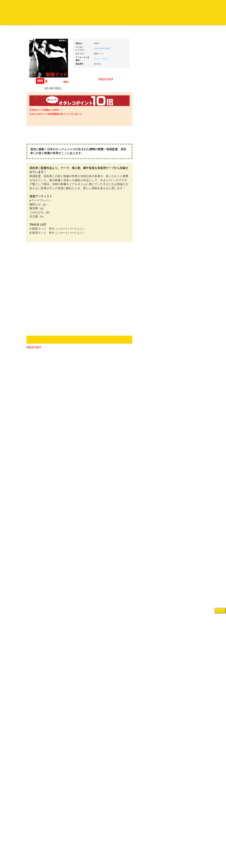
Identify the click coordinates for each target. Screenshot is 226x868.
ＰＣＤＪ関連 (178, 226)
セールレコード (40, 367)
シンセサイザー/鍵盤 (182, 550)
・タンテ (179, 238)
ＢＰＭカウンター (181, 405)
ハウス (35, 307)
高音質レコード (40, 201)
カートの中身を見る (110, 20)
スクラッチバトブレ (42, 145)
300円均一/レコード (42, 374)
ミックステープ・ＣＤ (43, 409)
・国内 (38, 138)
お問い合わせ (74, 20)
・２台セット (181, 245)
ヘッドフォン (178, 322)
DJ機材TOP (24, 20)
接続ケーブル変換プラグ (184, 384)
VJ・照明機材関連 (181, 450)
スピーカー (177, 363)
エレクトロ (38, 300)
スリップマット (179, 315)
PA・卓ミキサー (180, 443)
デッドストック (40, 395)
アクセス (85, 852)
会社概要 (89, 20)
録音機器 (176, 543)
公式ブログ (57, 20)
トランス (37, 321)
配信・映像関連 (179, 457)
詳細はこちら (36, 640)
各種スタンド (178, 398)
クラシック (38, 173)
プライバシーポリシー (142, 852)
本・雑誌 (37, 467)
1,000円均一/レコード (43, 388)
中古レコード (39, 402)
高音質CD (37, 194)
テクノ (35, 314)
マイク (175, 391)
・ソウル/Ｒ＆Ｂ (43, 286)
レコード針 (177, 308)
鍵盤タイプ (180, 519)
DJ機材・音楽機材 (194, 26)
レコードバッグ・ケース (184, 357)
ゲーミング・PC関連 (182, 588)
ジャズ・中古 (39, 166)
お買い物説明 (41, 20)
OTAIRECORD (112, 862)
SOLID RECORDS (136, 53)
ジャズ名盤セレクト (42, 159)
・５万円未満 (181, 261)
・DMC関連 (41, 273)
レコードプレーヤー (182, 422)
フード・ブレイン (135, 64)
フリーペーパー (40, 474)
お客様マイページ (136, 20)
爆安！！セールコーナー (184, 192)
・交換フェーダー (183, 302)
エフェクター (178, 581)
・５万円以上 (181, 268)
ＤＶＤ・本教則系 (181, 436)
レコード (173, 26)
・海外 (38, 131)
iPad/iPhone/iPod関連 (182, 336)
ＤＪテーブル (178, 329)
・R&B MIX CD (42, 293)
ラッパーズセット (183, 497)
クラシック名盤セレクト (45, 180)
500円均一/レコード (42, 381)
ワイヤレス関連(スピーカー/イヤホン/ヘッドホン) (184, 374)
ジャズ (35, 152)
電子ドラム (177, 567)
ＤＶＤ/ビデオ (39, 436)
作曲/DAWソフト (183, 479)
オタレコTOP (8, 20)
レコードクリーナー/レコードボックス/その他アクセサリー (44, 447)
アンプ (175, 429)
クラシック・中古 (41, 187)
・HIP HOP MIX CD (45, 266)
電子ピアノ (177, 574)
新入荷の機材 (178, 198)
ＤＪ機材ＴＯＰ (179, 184)
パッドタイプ (181, 526)
